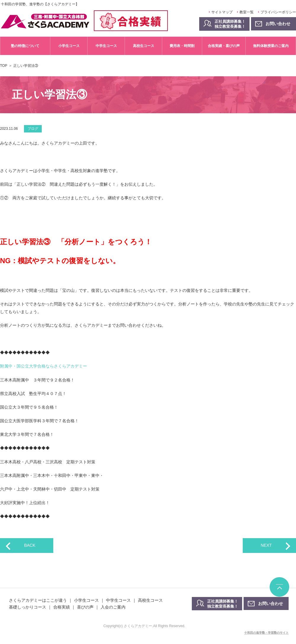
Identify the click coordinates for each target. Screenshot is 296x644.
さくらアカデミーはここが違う (38, 600)
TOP (4, 66)
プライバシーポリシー (278, 12)
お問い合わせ (271, 603)
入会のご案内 (113, 607)
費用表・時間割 (182, 46)
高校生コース (144, 46)
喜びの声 (85, 607)
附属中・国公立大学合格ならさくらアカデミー (44, 366)
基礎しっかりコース (28, 607)
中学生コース (106, 46)
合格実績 (62, 607)
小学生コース (69, 46)
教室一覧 (247, 12)
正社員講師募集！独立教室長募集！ (230, 24)
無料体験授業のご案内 (271, 46)
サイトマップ (222, 12)
